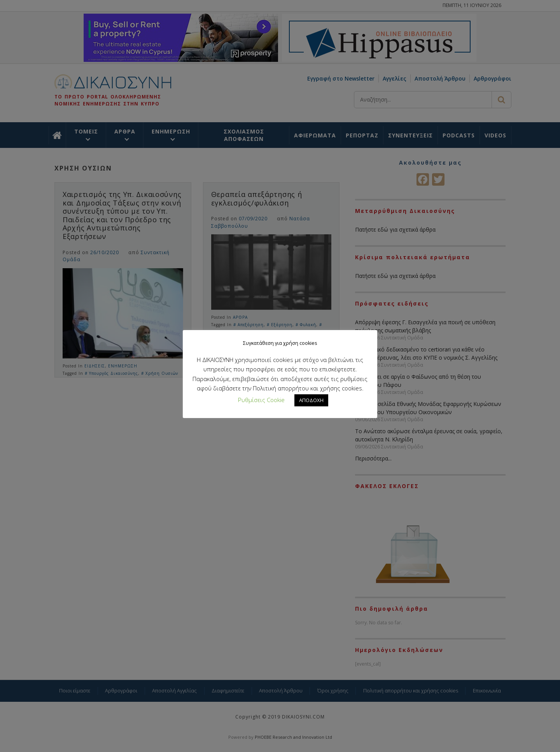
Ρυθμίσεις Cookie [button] (261, 400)
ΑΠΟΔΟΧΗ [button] (311, 400)
